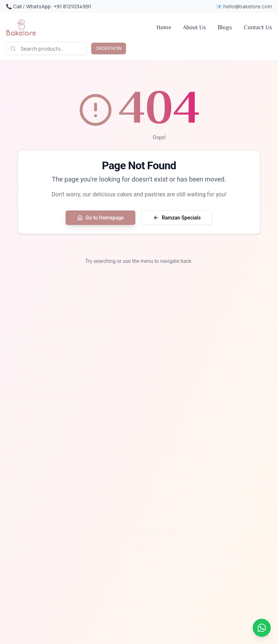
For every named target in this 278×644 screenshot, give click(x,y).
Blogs (225, 27)
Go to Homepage (100, 218)
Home (164, 27)
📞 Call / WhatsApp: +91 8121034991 (49, 6)
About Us (194, 27)
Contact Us (258, 27)
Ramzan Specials (177, 218)
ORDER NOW (109, 48)
